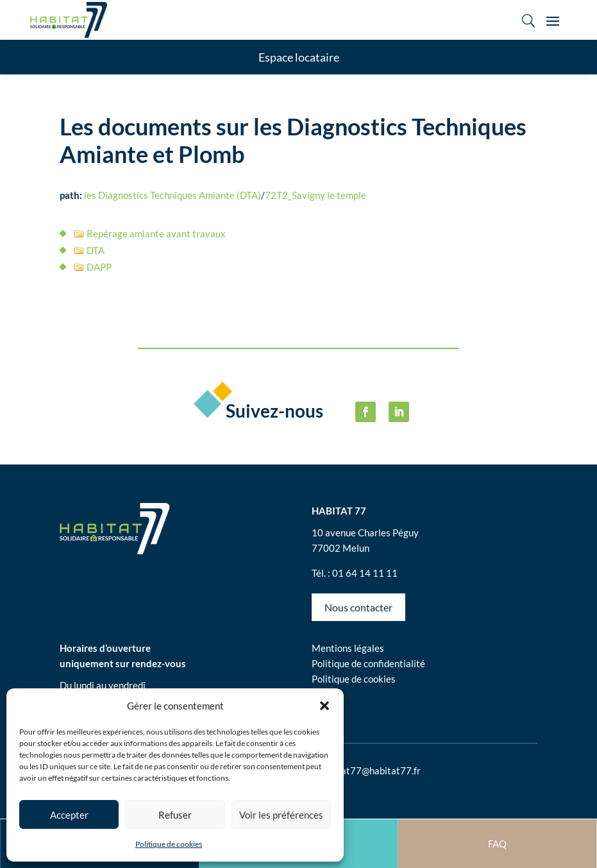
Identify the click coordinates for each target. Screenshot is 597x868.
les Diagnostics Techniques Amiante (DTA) (172, 195)
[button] (324, 706)
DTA (96, 250)
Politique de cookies (169, 844)
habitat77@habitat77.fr (370, 770)
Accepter (69, 815)
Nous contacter (358, 607)
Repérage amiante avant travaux (156, 234)
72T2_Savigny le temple (315, 195)
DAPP (99, 267)
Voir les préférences (281, 815)
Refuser (175, 815)
